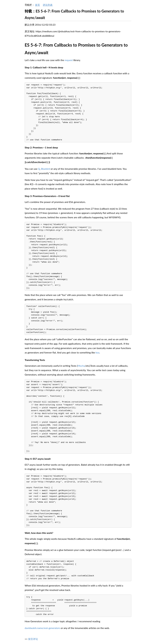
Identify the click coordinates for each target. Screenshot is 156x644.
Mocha (81, 366)
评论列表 (48, 5)
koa (98, 352)
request (69, 60)
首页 (37, 5)
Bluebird (45, 169)
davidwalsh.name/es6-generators (42, 628)
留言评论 (33, 639)
